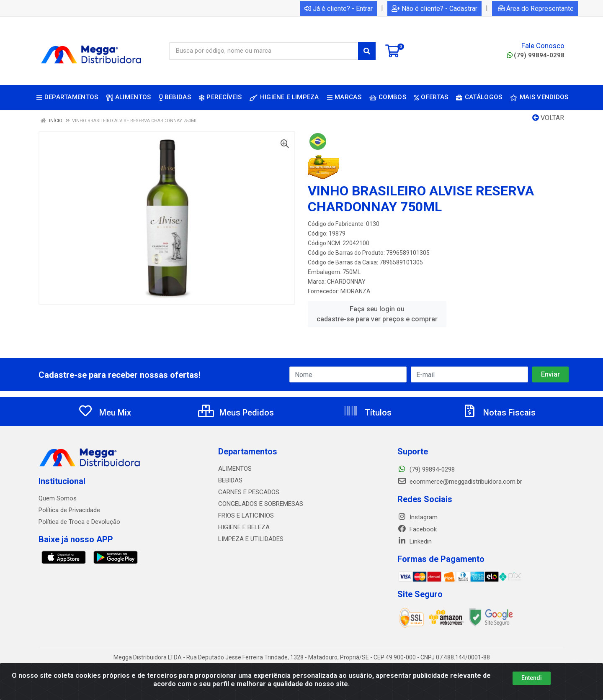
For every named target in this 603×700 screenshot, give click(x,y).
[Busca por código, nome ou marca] (264, 51)
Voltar (548, 118)
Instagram (417, 517)
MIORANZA (356, 291)
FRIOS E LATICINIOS (246, 515)
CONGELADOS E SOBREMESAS (261, 504)
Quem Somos (58, 498)
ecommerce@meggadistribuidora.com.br (460, 482)
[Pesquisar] (367, 51)
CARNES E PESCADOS (249, 492)
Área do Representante (536, 9)
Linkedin (415, 541)
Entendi (532, 678)
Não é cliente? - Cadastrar (434, 9)
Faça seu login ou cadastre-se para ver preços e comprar (377, 314)
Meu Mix (104, 413)
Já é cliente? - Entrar (339, 9)
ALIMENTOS (235, 469)
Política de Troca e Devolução (79, 522)
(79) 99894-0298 (536, 55)
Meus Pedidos (236, 413)
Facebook (417, 529)
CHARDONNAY (346, 282)
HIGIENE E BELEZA (244, 527)
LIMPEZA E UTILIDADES (251, 539)
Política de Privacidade (69, 510)
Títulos (367, 413)
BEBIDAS (230, 480)
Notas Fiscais (499, 413)
